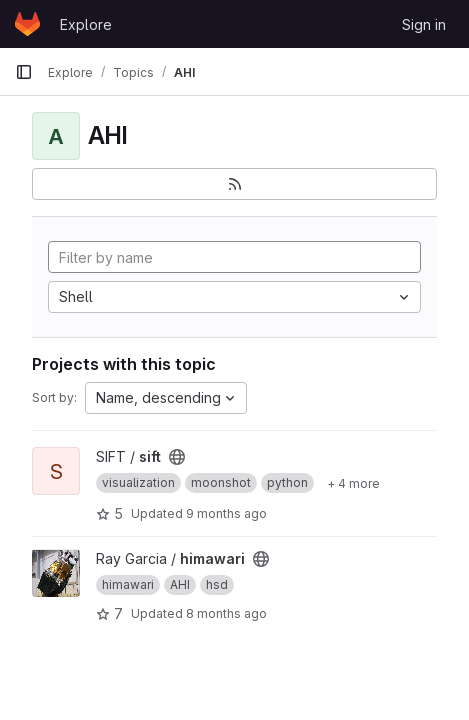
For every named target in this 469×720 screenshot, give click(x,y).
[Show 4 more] (353, 483)
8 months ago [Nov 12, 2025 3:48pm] (226, 613)
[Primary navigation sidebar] (24, 72)
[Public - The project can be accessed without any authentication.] (177, 457)
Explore (86, 24)
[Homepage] (27, 24)
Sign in (424, 24)
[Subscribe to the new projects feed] (234, 184)
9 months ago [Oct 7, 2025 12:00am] (226, 513)
